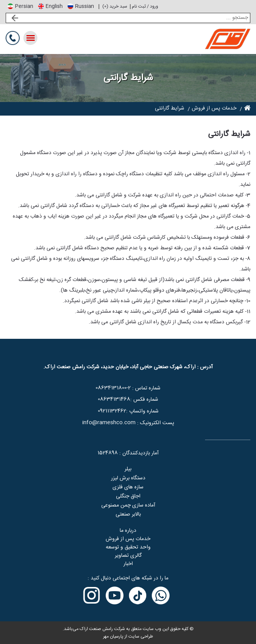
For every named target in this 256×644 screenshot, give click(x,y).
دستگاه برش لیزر (128, 478)
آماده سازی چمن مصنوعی (128, 505)
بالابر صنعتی (128, 514)
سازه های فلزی (128, 487)
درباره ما (128, 531)
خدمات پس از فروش (128, 539)
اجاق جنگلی (128, 496)
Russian (85, 6)
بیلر (128, 469)
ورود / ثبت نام (145, 6)
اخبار (128, 564)
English (54, 6)
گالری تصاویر (128, 556)
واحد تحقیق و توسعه (128, 547)
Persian (24, 6)
